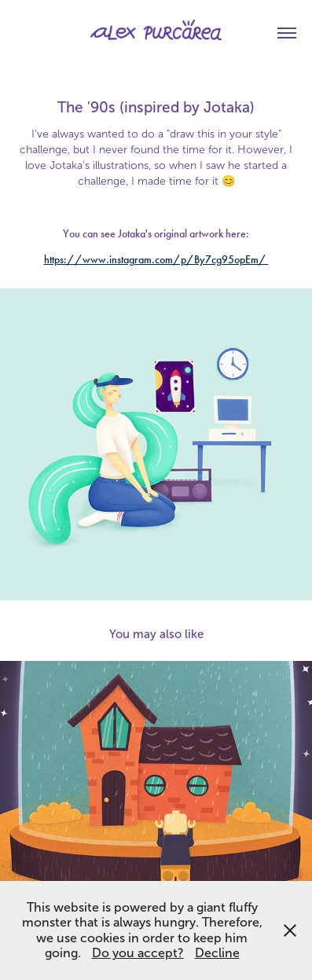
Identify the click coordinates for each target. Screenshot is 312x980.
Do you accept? (138, 953)
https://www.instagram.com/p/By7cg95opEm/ (156, 260)
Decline (217, 953)
